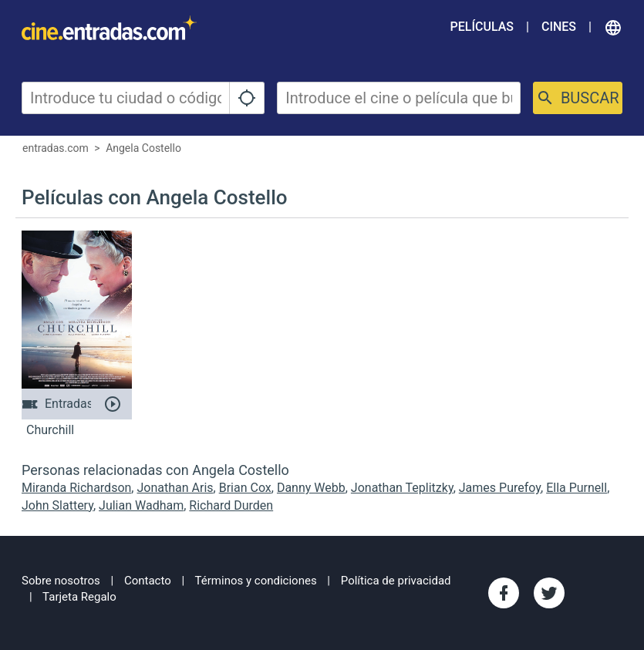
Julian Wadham (141, 505)
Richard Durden (231, 505)
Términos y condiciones (256, 581)
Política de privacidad (396, 581)
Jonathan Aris (175, 488)
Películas (482, 27)
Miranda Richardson (76, 488)
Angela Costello (143, 148)
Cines (559, 27)
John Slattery (57, 505)
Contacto (148, 581)
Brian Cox (245, 488)
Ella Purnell (577, 488)
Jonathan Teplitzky (402, 488)
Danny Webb (311, 488)
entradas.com (56, 148)
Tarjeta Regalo (79, 597)
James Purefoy (500, 488)
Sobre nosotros (61, 581)
